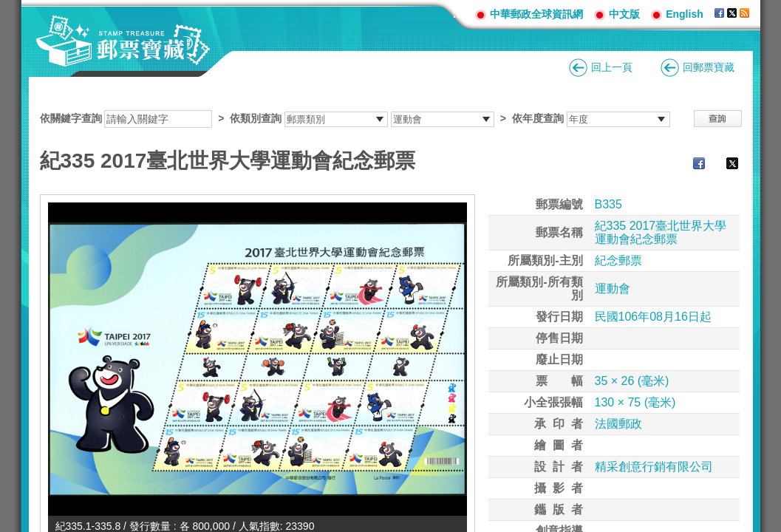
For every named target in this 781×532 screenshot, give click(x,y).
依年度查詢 (538, 118)
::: (458, 14)
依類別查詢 (256, 118)
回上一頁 (612, 67)
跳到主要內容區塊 (8, 8)
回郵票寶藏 (709, 67)
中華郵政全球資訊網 (536, 14)
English (685, 14)
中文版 (624, 14)
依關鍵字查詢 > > (355, 118)
